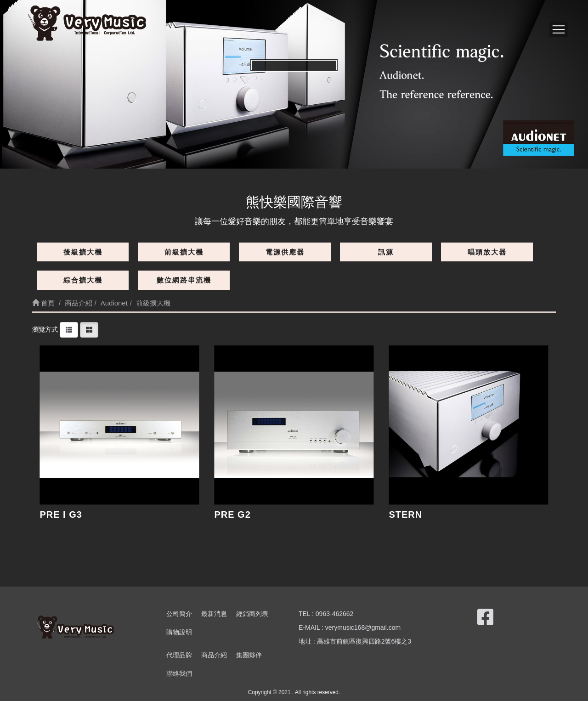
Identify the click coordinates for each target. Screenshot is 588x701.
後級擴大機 (83, 252)
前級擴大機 (184, 252)
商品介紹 (214, 655)
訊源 (386, 252)
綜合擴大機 (83, 280)
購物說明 (179, 632)
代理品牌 (179, 655)
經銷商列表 (252, 614)
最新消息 (214, 614)
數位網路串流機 (184, 280)
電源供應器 (285, 252)
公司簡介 (179, 614)
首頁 (43, 303)
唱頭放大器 (487, 252)
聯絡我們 (179, 673)
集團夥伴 (249, 655)
